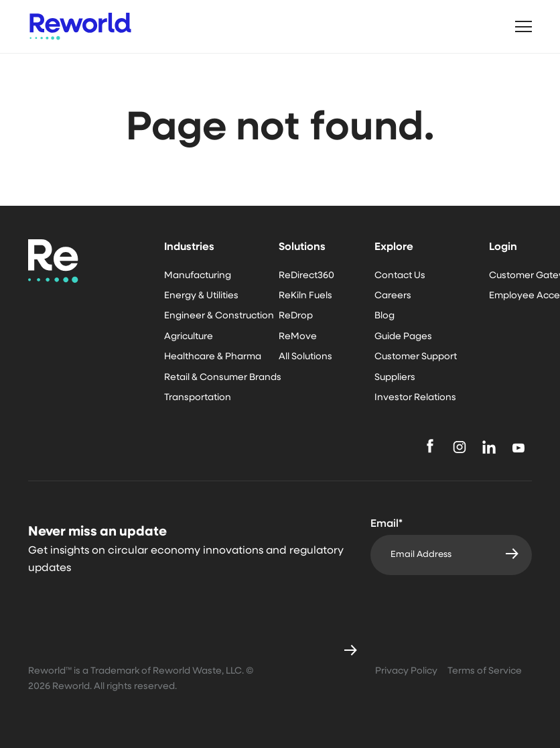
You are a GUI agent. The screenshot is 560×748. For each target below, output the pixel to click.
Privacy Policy (406, 671)
